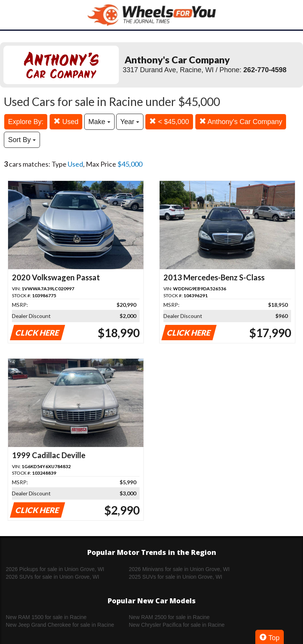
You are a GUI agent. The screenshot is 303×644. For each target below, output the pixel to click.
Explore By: (26, 122)
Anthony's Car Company (241, 122)
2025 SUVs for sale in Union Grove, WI (176, 577)
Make (99, 122)
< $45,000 (169, 122)
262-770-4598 (265, 70)
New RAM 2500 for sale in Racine (169, 617)
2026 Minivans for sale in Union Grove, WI (179, 569)
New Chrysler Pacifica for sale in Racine (177, 625)
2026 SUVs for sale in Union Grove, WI (52, 577)
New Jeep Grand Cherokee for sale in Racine (60, 625)
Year (130, 122)
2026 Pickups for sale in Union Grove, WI (55, 569)
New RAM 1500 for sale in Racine (46, 617)
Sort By (22, 140)
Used (66, 122)
